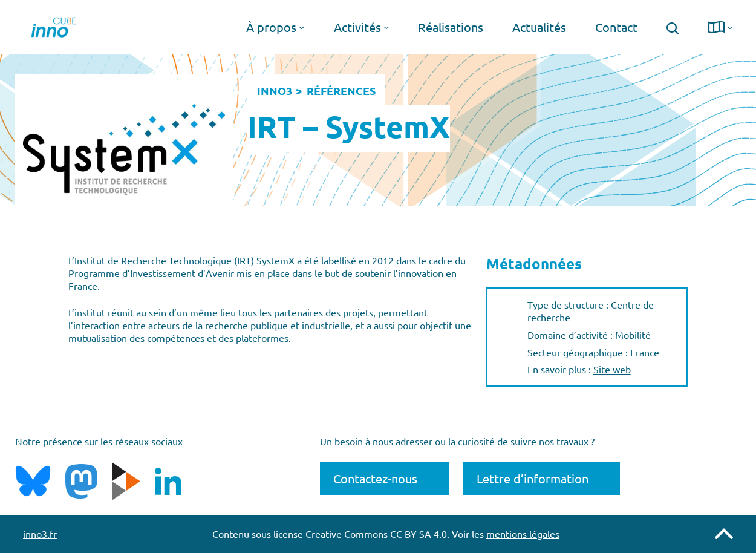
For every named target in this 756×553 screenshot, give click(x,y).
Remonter (724, 534)
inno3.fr (40, 534)
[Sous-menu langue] (730, 27)
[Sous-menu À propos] (302, 27)
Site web (612, 369)
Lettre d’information (533, 478)
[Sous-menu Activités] (386, 27)
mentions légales (523, 534)
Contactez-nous (375, 478)
